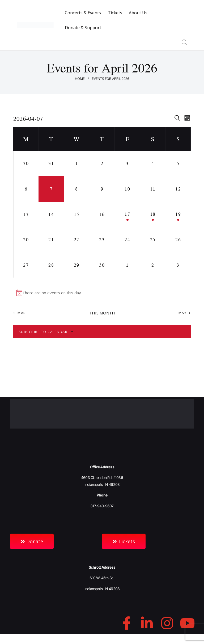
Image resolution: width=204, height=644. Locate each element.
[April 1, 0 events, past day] (77, 164)
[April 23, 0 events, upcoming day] (102, 240)
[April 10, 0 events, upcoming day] (127, 189)
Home (80, 79)
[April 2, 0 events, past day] (102, 164)
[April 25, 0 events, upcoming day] (153, 240)
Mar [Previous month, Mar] (22, 313)
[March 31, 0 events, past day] (51, 164)
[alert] (102, 293)
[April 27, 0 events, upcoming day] (26, 265)
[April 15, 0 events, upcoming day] (77, 214)
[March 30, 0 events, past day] (26, 164)
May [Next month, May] (183, 313)
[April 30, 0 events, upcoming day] (102, 265)
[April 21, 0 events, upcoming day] (51, 240)
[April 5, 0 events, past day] (178, 164)
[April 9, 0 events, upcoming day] (102, 189)
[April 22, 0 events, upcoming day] (77, 240)
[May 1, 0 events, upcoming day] (127, 265)
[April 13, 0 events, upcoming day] (26, 214)
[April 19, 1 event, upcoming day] (178, 214)
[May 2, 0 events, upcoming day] (153, 265)
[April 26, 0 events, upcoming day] (178, 240)
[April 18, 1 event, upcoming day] (153, 214)
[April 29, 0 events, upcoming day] (77, 265)
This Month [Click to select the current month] (102, 313)
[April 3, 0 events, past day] (127, 164)
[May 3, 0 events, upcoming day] (178, 265)
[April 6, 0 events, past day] (26, 189)
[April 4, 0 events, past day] (153, 164)
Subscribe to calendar (43, 332)
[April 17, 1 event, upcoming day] (127, 214)
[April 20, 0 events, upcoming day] (26, 240)
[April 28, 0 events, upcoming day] (51, 265)
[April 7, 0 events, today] (51, 189)
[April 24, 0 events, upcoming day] (127, 240)
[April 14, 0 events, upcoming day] (51, 214)
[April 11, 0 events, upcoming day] (153, 189)
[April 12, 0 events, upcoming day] (178, 189)
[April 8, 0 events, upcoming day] (77, 189)
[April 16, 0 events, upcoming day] (102, 214)
